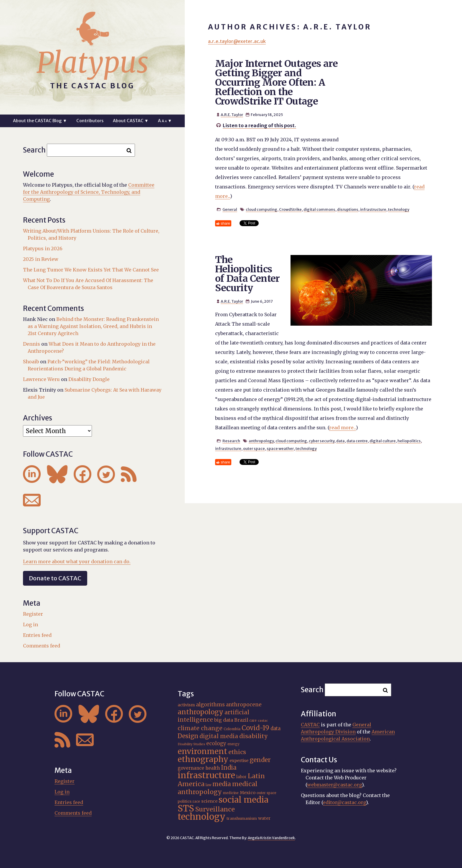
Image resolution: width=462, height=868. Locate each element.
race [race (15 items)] (196, 801)
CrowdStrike (290, 209)
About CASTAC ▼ (131, 121)
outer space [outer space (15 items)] (267, 793)
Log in (30, 625)
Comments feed (42, 646)
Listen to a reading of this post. (259, 125)
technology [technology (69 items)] (202, 817)
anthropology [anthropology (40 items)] (201, 712)
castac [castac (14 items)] (263, 721)
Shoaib (31, 362)
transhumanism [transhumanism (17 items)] (242, 818)
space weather (280, 448)
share (225, 223)
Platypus (93, 63)
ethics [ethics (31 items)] (237, 752)
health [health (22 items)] (213, 768)
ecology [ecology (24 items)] (216, 743)
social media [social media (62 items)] (244, 800)
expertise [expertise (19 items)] (239, 761)
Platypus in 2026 (43, 249)
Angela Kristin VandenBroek (271, 838)
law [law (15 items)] (208, 785)
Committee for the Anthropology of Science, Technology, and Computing (89, 192)
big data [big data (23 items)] (224, 720)
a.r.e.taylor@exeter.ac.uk (237, 41)
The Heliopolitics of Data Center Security (247, 274)
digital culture (383, 441)
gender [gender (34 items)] (260, 760)
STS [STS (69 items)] (186, 808)
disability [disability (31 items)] (254, 736)
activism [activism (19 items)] (186, 705)
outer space (254, 448)
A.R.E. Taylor (232, 115)
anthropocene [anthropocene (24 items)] (244, 705)
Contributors (90, 121)
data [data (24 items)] (275, 728)
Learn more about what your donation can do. (77, 561)
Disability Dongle (89, 379)
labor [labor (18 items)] (241, 777)
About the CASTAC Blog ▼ (40, 121)
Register (33, 614)
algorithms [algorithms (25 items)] (210, 705)
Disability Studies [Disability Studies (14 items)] (191, 744)
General (230, 209)
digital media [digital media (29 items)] (219, 736)
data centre (357, 441)
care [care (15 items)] (253, 720)
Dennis (32, 344)
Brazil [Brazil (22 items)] (241, 720)
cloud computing (261, 209)
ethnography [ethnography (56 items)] (203, 759)
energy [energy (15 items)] (234, 744)
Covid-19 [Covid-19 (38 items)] (255, 728)
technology (399, 209)
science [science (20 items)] (209, 801)
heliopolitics (409, 441)
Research (231, 441)
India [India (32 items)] (229, 767)
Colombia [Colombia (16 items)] (232, 729)
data (340, 441)
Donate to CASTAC (55, 578)
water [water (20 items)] (264, 818)
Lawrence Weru (41, 379)
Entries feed (37, 635)
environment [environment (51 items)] (202, 751)
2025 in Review (41, 259)
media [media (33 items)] (222, 784)
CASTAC (310, 725)
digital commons (319, 209)
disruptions (348, 209)
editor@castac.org (344, 802)
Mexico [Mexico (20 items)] (248, 793)
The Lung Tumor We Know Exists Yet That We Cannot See (91, 270)
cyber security (322, 441)
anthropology (261, 441)
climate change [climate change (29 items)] (200, 728)
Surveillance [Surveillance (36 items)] (215, 809)
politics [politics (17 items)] (185, 801)
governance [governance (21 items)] (191, 768)
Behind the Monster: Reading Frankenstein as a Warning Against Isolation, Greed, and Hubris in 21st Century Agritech (93, 326)
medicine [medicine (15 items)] (231, 793)
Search (34, 150)
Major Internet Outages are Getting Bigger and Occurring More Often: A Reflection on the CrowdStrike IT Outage (276, 82)
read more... (343, 428)
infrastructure (373, 209)
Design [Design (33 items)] (188, 736)
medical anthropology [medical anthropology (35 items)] (218, 788)
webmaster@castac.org (334, 785)
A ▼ (165, 121)
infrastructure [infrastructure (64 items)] (206, 775)
